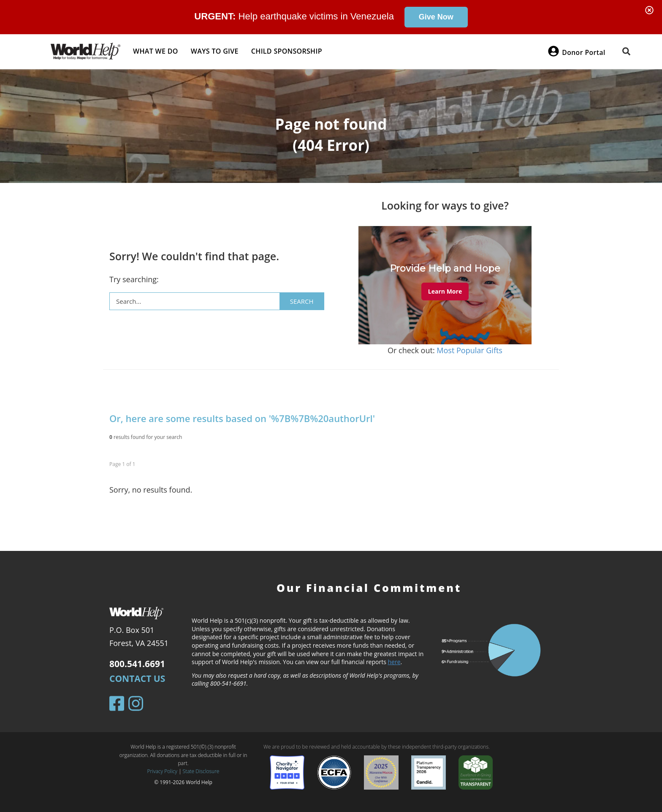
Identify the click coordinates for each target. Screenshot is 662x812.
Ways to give (215, 51)
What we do (156, 51)
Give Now (436, 17)
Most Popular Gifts (469, 350)
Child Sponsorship (287, 51)
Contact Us (137, 678)
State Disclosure (201, 771)
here (394, 662)
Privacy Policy (162, 771)
